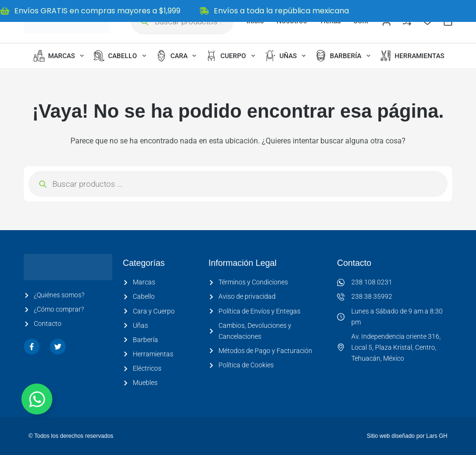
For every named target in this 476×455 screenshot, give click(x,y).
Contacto (354, 263)
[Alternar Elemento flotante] (37, 399)
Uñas (287, 56)
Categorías (144, 263)
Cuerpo (232, 56)
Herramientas (418, 56)
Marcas (60, 56)
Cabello (122, 56)
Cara (178, 56)
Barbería (345, 56)
